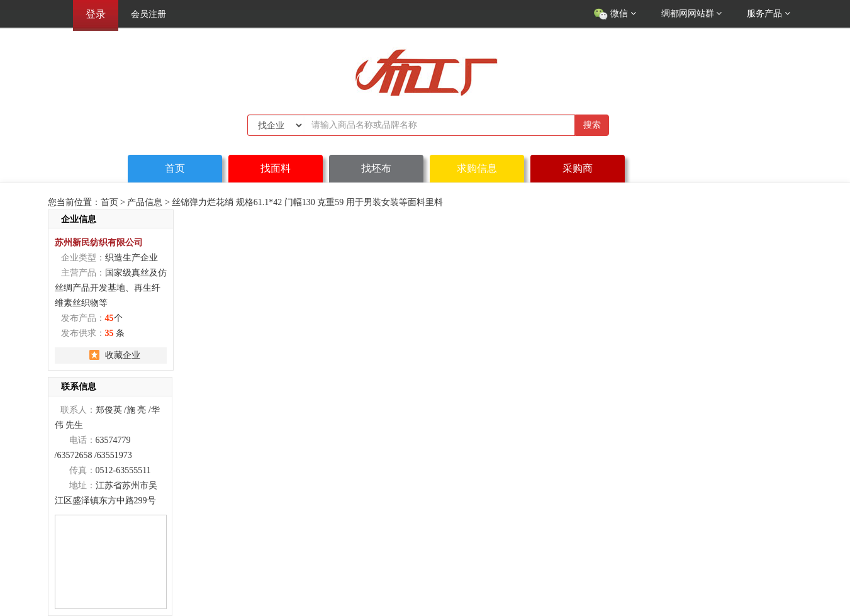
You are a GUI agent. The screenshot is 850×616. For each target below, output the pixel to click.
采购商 (578, 168)
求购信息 (477, 168)
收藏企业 (123, 355)
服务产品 (769, 14)
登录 (96, 14)
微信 (615, 14)
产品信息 (145, 202)
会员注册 (148, 14)
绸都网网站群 (692, 14)
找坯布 (376, 168)
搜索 (592, 125)
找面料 (276, 168)
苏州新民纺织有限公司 (99, 242)
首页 (175, 168)
